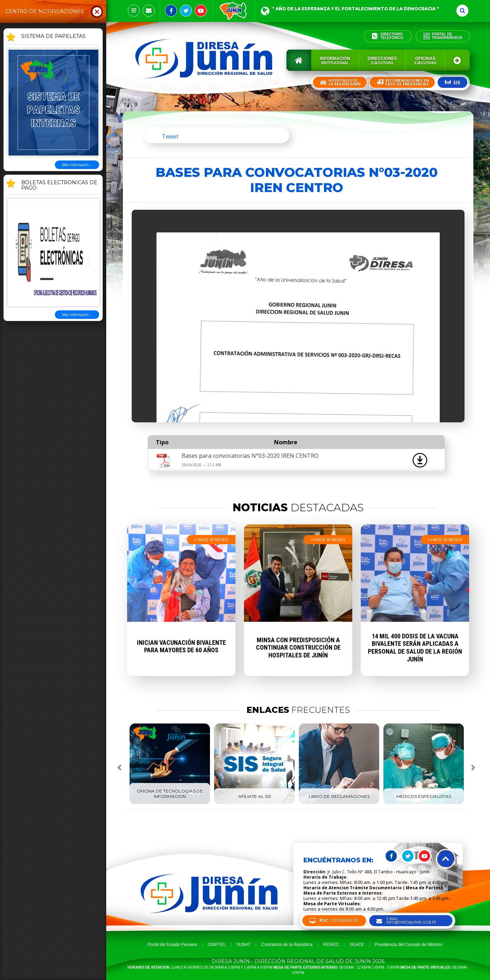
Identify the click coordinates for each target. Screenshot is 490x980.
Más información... (77, 165)
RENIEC (331, 945)
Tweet (170, 136)
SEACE (357, 945)
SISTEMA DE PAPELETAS (53, 36)
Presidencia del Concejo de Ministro (408, 945)
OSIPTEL (217, 945)
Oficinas (425, 60)
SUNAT (244, 945)
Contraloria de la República (287, 945)
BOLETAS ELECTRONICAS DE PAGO (59, 185)
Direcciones (382, 60)
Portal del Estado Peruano (172, 945)
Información (335, 60)
